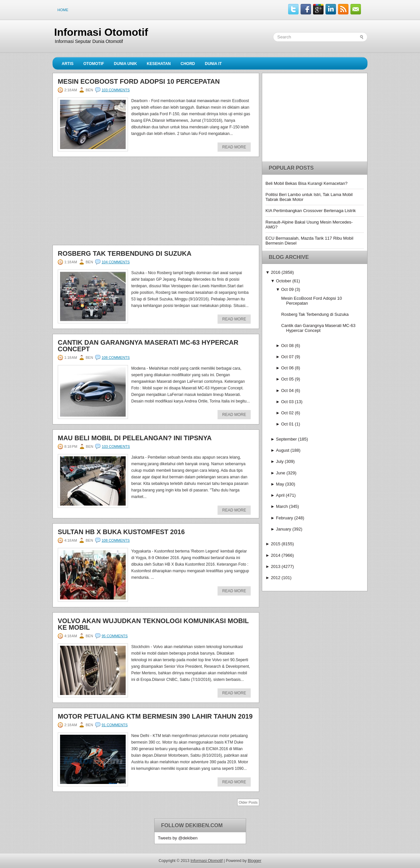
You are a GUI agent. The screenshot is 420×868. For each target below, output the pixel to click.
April (280, 495)
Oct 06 (287, 368)
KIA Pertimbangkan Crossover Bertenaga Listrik (311, 211)
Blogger (254, 861)
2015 (275, 544)
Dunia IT (213, 64)
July (280, 461)
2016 (275, 272)
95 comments (115, 636)
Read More (234, 147)
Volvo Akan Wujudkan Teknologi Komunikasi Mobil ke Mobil (153, 624)
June (281, 473)
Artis (68, 64)
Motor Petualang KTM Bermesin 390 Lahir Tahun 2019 (155, 716)
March (282, 506)
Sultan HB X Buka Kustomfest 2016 (121, 532)
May (280, 484)
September (286, 439)
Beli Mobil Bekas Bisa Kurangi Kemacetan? (306, 183)
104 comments (116, 262)
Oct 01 (287, 424)
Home (63, 10)
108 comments (116, 358)
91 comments (115, 725)
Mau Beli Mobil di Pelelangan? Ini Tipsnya (135, 438)
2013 (275, 566)
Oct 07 (287, 357)
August (283, 450)
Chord (188, 64)
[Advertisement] (102, 203)
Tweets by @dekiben (178, 838)
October (283, 281)
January (283, 529)
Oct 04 (287, 391)
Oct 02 (287, 413)
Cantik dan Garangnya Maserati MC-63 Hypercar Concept (148, 346)
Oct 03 (287, 402)
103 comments (116, 90)
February (284, 518)
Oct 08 (287, 346)
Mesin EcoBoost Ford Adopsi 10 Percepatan (139, 81)
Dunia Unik (125, 64)
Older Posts (248, 802)
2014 (275, 555)
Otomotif (94, 64)
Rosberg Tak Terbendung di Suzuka (125, 253)
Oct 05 (287, 379)
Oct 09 (287, 289)
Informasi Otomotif (101, 32)
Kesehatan (159, 64)
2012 (275, 578)
